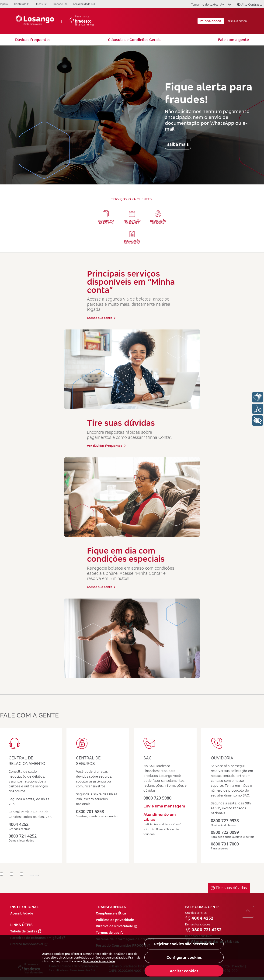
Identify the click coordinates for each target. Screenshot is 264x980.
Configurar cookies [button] (184, 957)
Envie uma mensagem (164, 806)
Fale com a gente (233, 40)
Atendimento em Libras (160, 817)
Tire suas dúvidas (229, 888)
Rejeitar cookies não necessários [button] (184, 944)
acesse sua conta (101, 318)
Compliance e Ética (111, 913)
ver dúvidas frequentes (106, 446)
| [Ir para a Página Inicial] (55, 21)
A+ (221, 4)
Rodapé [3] (60, 4)
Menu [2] (42, 4)
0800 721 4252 (203, 930)
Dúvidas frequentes (33, 40)
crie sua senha (237, 21)
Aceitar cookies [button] (184, 971)
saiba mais (178, 144)
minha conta (211, 21)
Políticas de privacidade (115, 920)
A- (229, 4)
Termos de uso (109, 933)
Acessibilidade (22, 913)
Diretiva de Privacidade (99, 961)
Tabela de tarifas (26, 931)
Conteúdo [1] (22, 4)
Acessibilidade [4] (84, 4)
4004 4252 (199, 918)
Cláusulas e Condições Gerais (134, 40)
